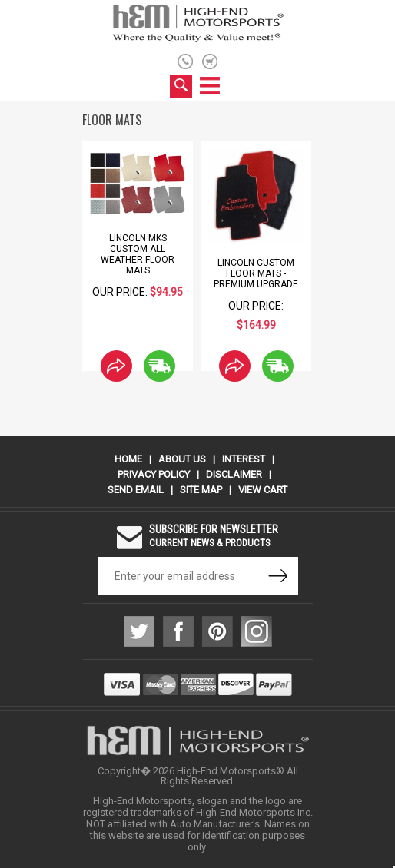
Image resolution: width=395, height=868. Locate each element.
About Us (182, 459)
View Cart (263, 490)
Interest (244, 459)
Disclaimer (234, 474)
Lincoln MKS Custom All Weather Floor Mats (138, 254)
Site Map (201, 490)
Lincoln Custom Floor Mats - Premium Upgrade (256, 273)
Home (128, 459)
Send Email (136, 490)
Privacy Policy (154, 474)
